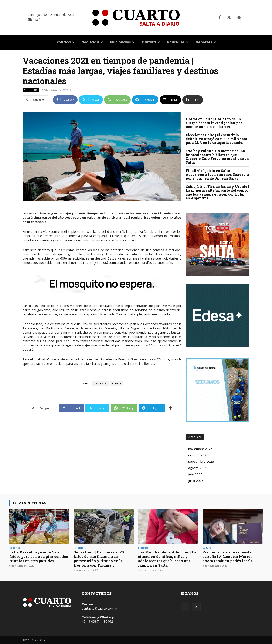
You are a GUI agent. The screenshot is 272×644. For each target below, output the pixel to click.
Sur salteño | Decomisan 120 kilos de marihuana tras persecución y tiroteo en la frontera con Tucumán (99, 559)
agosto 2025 (198, 468)
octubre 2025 (198, 455)
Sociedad (31, 90)
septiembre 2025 (201, 461)
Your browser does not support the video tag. (218, 315)
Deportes (15, 548)
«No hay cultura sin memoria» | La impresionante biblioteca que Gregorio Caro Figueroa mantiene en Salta (217, 157)
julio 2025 (195, 474)
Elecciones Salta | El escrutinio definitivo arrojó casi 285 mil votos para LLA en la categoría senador (216, 139)
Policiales (79, 548)
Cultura (207, 548)
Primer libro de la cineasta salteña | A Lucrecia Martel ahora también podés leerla (228, 556)
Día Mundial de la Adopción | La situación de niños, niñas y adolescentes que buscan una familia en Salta (167, 559)
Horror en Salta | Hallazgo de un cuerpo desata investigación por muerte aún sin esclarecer (214, 123)
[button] (239, 18)
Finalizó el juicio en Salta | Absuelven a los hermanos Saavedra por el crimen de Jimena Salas (217, 174)
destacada (100, 384)
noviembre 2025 (200, 449)
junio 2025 (196, 481)
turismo (117, 384)
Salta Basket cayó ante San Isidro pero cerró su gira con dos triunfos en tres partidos (39, 556)
